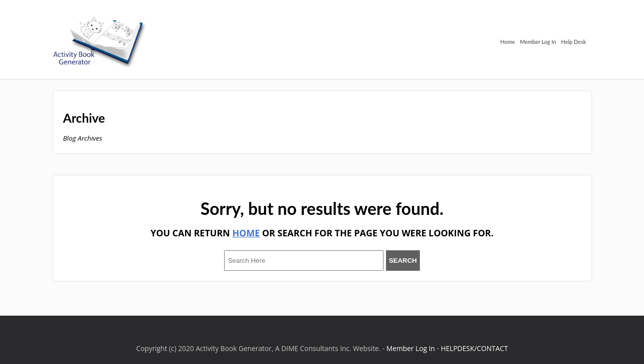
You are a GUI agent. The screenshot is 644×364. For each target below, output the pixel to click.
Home (508, 42)
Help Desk (573, 42)
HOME (246, 233)
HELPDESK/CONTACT (474, 348)
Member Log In (538, 42)
